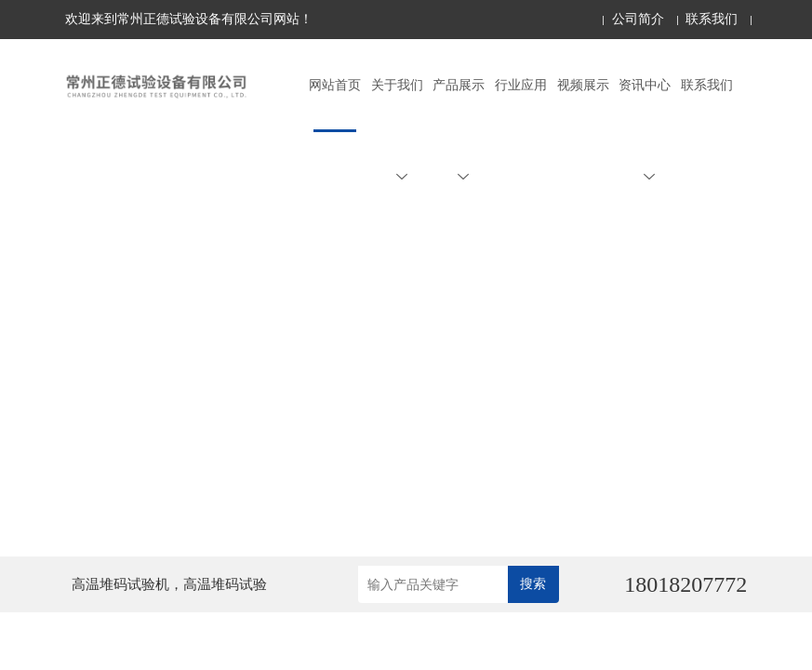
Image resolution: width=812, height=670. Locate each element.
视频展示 (583, 85)
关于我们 (397, 130)
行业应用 (521, 85)
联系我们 (712, 19)
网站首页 (335, 85)
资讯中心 (645, 130)
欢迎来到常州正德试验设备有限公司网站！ (189, 19)
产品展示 (459, 130)
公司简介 (638, 19)
